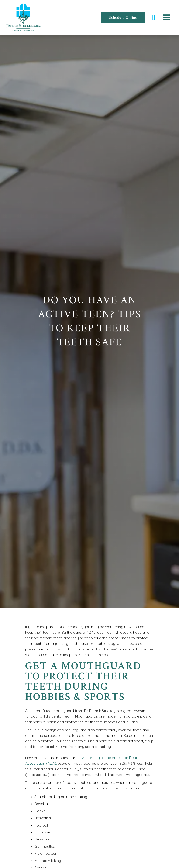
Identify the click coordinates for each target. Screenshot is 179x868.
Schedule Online (123, 17)
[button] (166, 17)
